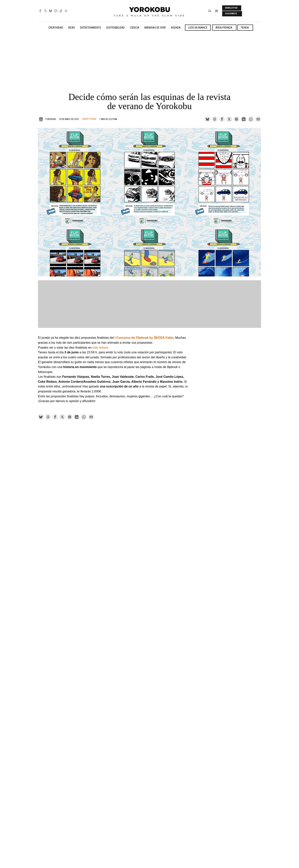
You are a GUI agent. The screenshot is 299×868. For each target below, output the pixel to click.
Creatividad (89, 119)
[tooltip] (40, 11)
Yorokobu (51, 119)
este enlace (100, 348)
